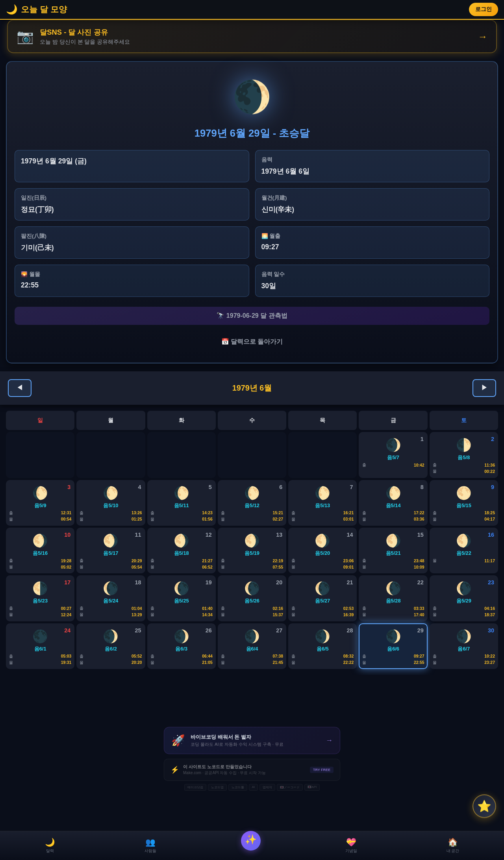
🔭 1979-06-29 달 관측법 (252, 317)
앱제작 (267, 819)
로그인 (484, 9)
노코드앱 (217, 819)
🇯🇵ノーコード (290, 819)
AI (254, 818)
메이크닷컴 (195, 819)
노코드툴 (238, 819)
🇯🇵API (312, 818)
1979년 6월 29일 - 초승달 (252, 134)
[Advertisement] (252, 732)
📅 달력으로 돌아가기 (252, 345)
